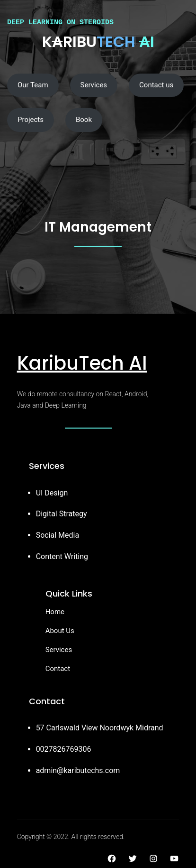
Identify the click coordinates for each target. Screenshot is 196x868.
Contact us (156, 85)
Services (94, 85)
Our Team (33, 85)
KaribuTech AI (82, 363)
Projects (31, 120)
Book (84, 120)
